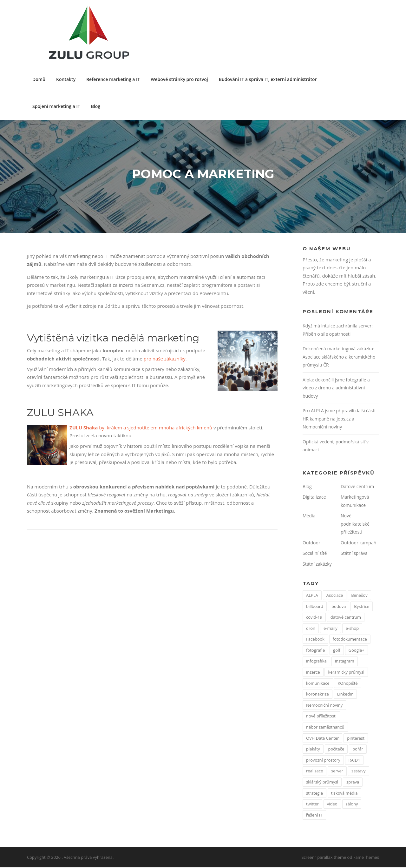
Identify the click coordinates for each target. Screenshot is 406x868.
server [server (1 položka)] (337, 772)
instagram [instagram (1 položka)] (345, 662)
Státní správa (354, 554)
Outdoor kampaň (358, 543)
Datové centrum (357, 487)
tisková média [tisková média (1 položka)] (344, 794)
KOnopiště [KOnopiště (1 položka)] (347, 684)
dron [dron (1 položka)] (311, 629)
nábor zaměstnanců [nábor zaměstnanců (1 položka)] (325, 728)
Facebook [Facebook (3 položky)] (315, 640)
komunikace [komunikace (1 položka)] (318, 684)
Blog (96, 106)
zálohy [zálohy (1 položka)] (352, 805)
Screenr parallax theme (324, 858)
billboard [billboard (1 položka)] (315, 607)
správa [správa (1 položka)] (353, 783)
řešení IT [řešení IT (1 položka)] (314, 816)
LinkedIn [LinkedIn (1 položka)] (345, 695)
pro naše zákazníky (165, 359)
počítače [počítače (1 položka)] (336, 750)
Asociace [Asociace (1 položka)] (335, 596)
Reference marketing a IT (113, 79)
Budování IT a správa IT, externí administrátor (268, 79)
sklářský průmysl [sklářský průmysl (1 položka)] (322, 783)
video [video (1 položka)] (332, 805)
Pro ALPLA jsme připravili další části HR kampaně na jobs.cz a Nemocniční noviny (339, 420)
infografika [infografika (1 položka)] (316, 662)
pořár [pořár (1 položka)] (358, 750)
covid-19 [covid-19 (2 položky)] (314, 618)
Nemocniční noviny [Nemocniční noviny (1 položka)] (324, 706)
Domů (39, 79)
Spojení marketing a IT (56, 106)
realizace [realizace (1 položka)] (314, 772)
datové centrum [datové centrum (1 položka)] (346, 618)
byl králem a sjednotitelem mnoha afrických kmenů (141, 428)
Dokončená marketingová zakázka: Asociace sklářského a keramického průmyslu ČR (339, 358)
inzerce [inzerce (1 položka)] (313, 673)
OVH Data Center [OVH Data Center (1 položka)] (322, 739)
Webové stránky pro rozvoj (179, 79)
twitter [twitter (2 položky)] (312, 805)
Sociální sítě (315, 554)
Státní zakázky (317, 565)
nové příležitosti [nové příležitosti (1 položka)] (321, 717)
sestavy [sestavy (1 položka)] (359, 772)
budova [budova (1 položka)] (339, 607)
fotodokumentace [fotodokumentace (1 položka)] (350, 640)
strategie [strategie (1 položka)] (314, 794)
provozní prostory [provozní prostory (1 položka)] (323, 761)
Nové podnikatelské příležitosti (355, 525)
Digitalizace (314, 498)
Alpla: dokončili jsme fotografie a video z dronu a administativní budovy (336, 388)
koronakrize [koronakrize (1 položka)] (318, 695)
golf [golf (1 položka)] (337, 651)
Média (309, 517)
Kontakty (66, 79)
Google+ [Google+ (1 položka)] (357, 651)
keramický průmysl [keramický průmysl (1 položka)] (346, 673)
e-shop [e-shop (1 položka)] (352, 629)
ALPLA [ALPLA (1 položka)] (312, 596)
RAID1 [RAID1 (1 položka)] (354, 761)
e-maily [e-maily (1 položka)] (331, 629)
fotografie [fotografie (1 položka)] (315, 651)
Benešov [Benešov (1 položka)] (359, 596)
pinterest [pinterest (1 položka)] (356, 739)
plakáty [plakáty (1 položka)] (313, 750)
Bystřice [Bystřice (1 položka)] (362, 607)
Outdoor (311, 543)
